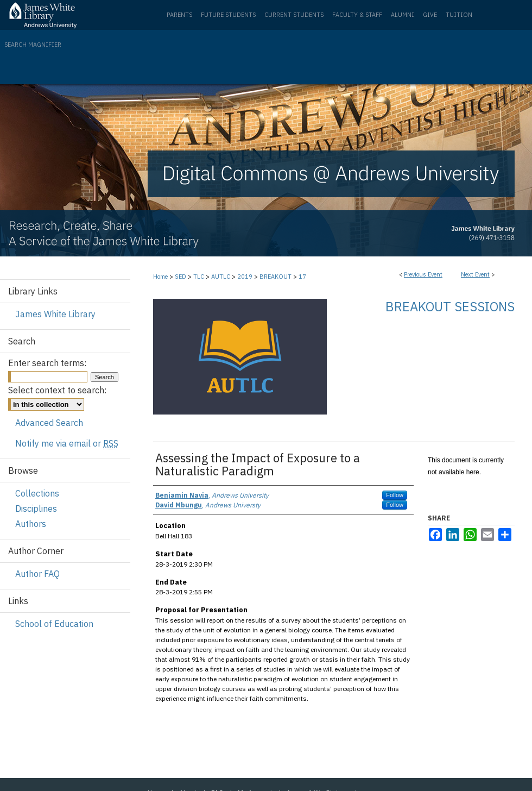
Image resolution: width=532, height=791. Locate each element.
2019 (246, 277)
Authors (31, 524)
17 (302, 277)
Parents (179, 15)
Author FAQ (37, 574)
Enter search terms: (47, 363)
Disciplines (36, 508)
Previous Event (423, 274)
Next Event (475, 274)
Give (430, 15)
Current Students (294, 15)
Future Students (228, 15)
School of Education (54, 624)
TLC (199, 277)
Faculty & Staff (357, 15)
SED (181, 277)
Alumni (403, 15)
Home (160, 277)
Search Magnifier (33, 45)
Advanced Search (49, 423)
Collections (37, 493)
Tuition (459, 15)
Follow (395, 495)
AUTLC (221, 277)
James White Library (55, 314)
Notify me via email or (67, 443)
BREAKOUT (276, 277)
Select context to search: (57, 390)
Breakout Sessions (450, 306)
